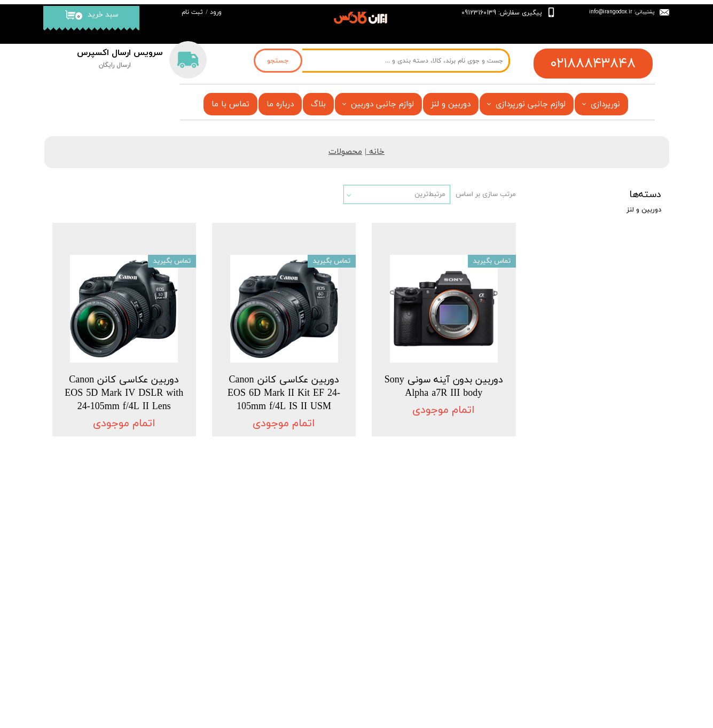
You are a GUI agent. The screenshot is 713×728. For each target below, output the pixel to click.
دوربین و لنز (451, 104)
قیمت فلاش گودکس (311, 612)
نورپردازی (605, 104)
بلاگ (318, 104)
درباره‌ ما (177, 573)
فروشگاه (330, 549)
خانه (377, 152)
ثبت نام (192, 12)
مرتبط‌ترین (430, 194)
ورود (216, 12)
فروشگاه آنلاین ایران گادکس (293, 704)
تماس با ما (230, 104)
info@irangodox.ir (611, 11)
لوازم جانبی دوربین (382, 104)
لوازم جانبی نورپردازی (531, 104)
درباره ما (280, 104)
